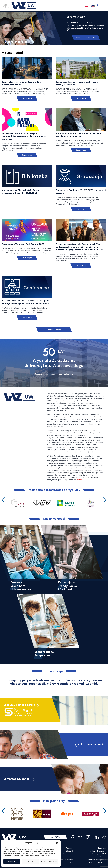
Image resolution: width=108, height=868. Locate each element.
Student (69, 851)
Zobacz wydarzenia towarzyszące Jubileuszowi (54, 374)
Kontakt (103, 857)
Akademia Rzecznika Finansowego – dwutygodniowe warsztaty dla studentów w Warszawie (24, 136)
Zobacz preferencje (49, 862)
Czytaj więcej (27, 98)
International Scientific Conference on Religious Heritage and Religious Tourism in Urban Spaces (25, 302)
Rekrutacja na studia (89, 744)
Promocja (69, 857)
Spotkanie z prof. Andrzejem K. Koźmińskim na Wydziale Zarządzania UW (78, 135)
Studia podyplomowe (97, 851)
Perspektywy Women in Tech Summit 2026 (23, 244)
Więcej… (80, 480)
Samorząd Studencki (19, 779)
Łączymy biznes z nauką (19, 705)
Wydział (70, 848)
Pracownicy (68, 854)
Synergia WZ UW (99, 854)
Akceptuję (12, 862)
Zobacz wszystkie (54, 330)
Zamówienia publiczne (64, 860)
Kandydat (102, 848)
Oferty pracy (67, 863)
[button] (57, 843)
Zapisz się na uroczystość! (86, 37)
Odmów (30, 862)
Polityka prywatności (98, 863)
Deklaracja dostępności (97, 860)
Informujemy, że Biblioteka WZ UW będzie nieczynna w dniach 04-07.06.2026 (22, 192)
